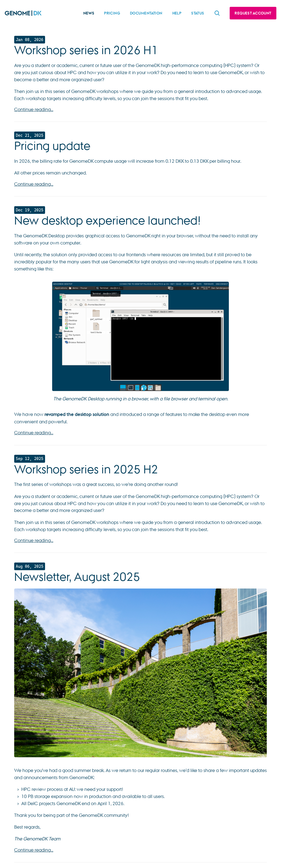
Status (198, 13)
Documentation (146, 13)
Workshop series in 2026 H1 (86, 50)
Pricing (112, 13)
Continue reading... (34, 109)
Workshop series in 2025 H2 (86, 469)
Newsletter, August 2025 (77, 577)
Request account (253, 13)
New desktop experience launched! (108, 220)
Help (177, 13)
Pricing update (52, 146)
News (89, 13)
